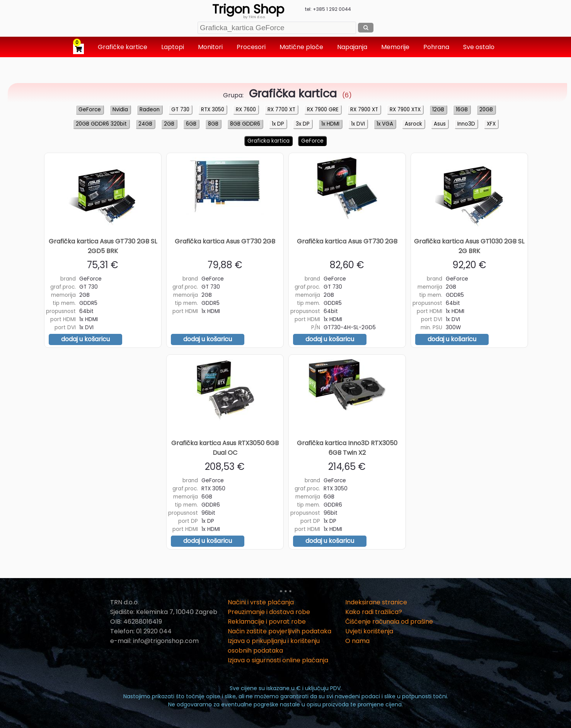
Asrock (413, 124)
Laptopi (173, 47)
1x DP (278, 124)
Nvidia (120, 110)
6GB (191, 124)
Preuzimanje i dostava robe (269, 612)
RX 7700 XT (281, 110)
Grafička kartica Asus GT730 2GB (225, 241)
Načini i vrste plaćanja (261, 602)
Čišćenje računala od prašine (389, 622)
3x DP (303, 124)
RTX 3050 (213, 110)
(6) (298, 95)
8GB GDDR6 (245, 124)
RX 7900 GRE (323, 110)
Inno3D (466, 124)
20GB (486, 110)
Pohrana (437, 47)
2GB (169, 124)
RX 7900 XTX (405, 110)
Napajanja (353, 47)
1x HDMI (330, 124)
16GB (462, 110)
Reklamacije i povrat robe (267, 622)
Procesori (252, 47)
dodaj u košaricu (85, 339)
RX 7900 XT (364, 110)
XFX (491, 124)
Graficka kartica (268, 141)
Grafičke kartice (123, 47)
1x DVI (358, 124)
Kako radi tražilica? (374, 612)
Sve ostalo (480, 47)
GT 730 (180, 110)
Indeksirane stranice (376, 602)
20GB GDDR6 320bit (101, 124)
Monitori (211, 47)
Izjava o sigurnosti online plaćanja (278, 660)
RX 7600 (246, 110)
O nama (357, 641)
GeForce (90, 110)
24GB (145, 124)
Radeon (150, 110)
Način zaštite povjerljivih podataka (280, 631)
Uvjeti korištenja (369, 631)
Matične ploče (302, 47)
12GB (438, 110)
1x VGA (385, 124)
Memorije (396, 47)
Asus (440, 124)
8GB (213, 124)
